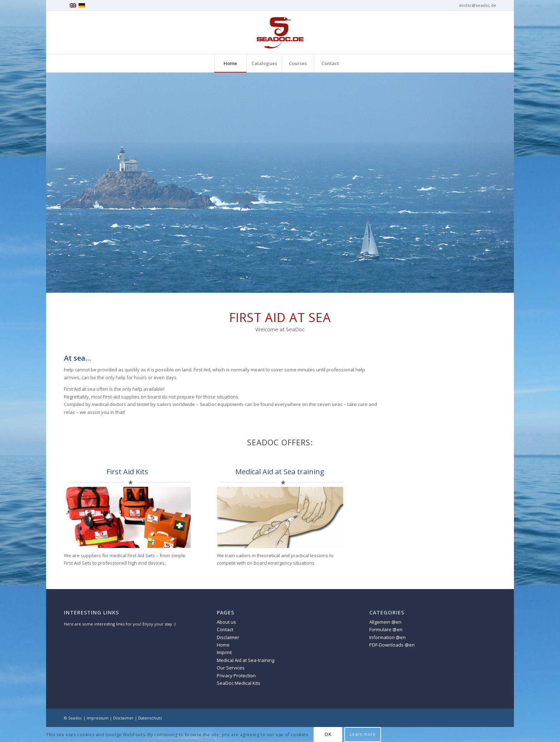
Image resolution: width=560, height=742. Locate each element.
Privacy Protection (236, 676)
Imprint (224, 652)
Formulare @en (386, 629)
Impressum (98, 718)
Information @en (387, 637)
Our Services (231, 668)
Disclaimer (228, 637)
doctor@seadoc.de (477, 5)
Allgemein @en (385, 622)
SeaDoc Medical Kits (239, 683)
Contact (225, 629)
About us (226, 622)
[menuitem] (230, 63)
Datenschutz (150, 718)
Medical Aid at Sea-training (246, 660)
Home (223, 645)
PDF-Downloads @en (392, 645)
